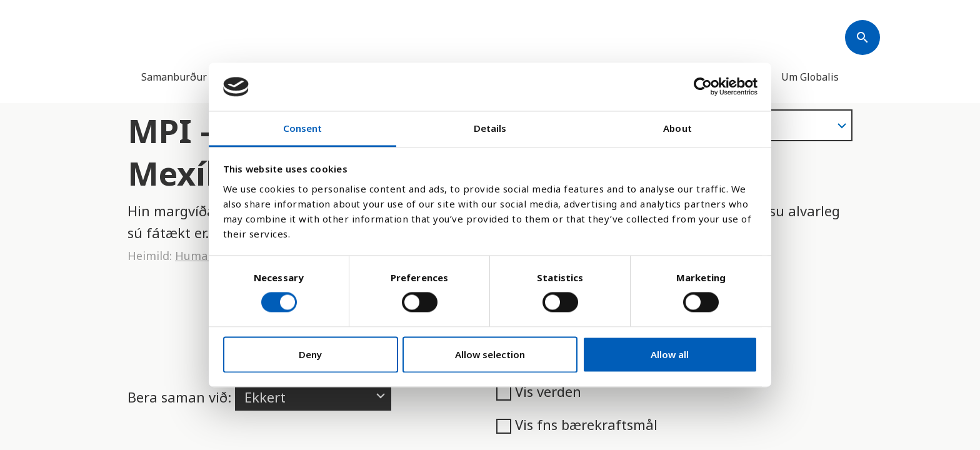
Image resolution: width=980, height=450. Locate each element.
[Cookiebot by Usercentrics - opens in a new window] (703, 87)
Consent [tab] (303, 128)
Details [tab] (490, 128)
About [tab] (677, 128)
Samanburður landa (188, 77)
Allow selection (490, 354)
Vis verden (539, 391)
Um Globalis (810, 77)
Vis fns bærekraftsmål (577, 424)
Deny (310, 354)
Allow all (670, 354)
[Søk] (862, 37)
